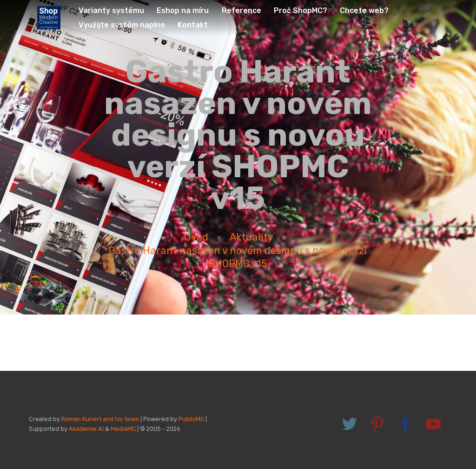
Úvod (196, 237)
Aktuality (251, 237)
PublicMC (191, 419)
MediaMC (123, 429)
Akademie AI (86, 429)
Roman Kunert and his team (101, 419)
